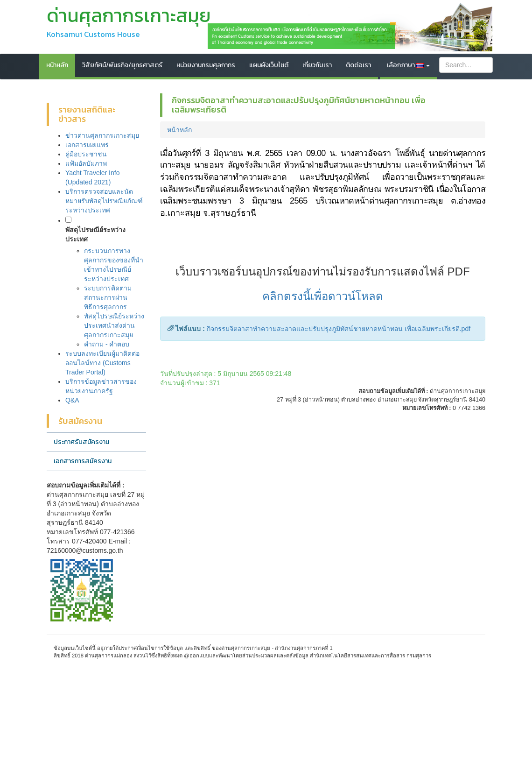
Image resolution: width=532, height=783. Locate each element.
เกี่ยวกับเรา (317, 65)
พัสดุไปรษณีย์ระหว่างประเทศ (95, 234)
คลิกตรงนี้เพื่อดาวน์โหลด (323, 296)
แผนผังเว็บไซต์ (269, 65)
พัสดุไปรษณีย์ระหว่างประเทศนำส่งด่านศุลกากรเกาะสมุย (114, 325)
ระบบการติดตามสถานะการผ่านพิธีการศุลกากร (108, 297)
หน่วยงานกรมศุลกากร (206, 65)
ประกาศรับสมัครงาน (81, 442)
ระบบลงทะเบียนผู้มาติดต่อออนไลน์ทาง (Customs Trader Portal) (102, 363)
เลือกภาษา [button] (408, 65)
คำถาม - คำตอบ (107, 344)
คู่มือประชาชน (86, 154)
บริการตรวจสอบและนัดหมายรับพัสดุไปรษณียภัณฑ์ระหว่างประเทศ (104, 201)
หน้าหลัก (57, 65)
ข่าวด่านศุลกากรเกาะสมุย (102, 135)
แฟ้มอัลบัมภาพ (86, 163)
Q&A (72, 400)
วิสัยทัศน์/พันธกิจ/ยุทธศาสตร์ (122, 65)
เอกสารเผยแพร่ (87, 145)
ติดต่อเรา (358, 65)
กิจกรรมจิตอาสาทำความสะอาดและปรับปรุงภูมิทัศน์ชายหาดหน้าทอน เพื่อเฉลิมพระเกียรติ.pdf (339, 329)
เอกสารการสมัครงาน (83, 461)
